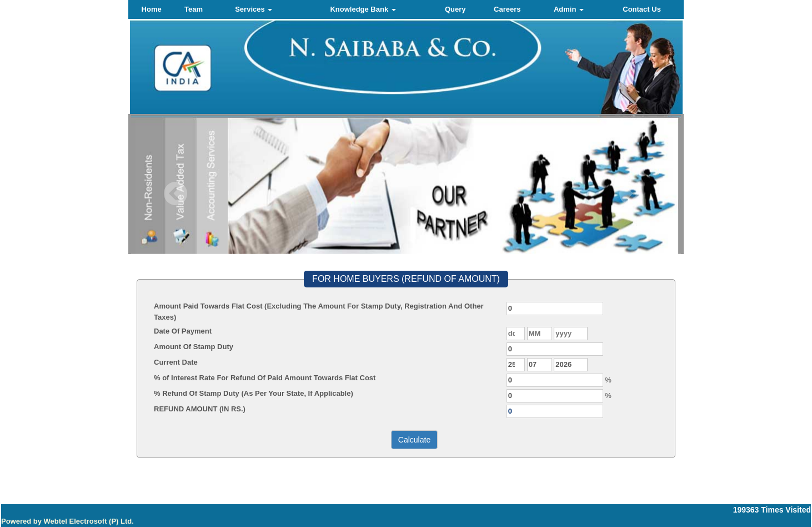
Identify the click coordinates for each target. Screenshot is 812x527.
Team (194, 9)
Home (152, 9)
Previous (176, 194)
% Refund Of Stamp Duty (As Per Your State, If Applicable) (254, 393)
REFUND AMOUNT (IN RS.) (200, 409)
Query (455, 9)
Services (254, 9)
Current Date (176, 362)
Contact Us (642, 9)
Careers (507, 9)
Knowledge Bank (363, 9)
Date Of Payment (183, 331)
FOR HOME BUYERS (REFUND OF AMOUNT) (406, 279)
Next (631, 194)
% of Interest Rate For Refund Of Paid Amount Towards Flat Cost (265, 378)
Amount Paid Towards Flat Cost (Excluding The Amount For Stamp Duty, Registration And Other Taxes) (319, 312)
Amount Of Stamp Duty (194, 347)
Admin (569, 9)
